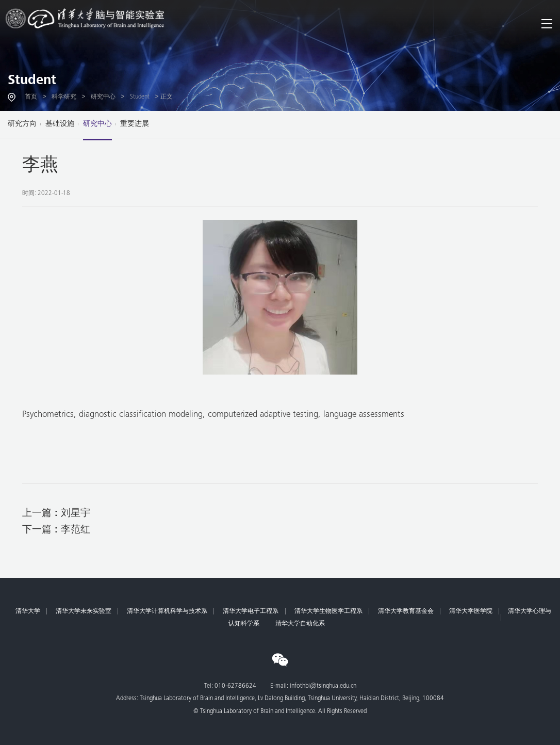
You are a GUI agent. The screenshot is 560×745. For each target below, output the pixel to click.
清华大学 (28, 611)
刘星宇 (76, 514)
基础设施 (60, 124)
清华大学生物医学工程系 (328, 611)
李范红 (76, 530)
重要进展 (135, 124)
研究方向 (22, 124)
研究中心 (103, 97)
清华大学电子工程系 (251, 611)
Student (32, 81)
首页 (31, 97)
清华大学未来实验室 (84, 611)
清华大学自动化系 (300, 624)
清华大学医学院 (471, 611)
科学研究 (64, 97)
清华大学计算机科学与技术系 (167, 611)
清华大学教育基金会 (406, 611)
